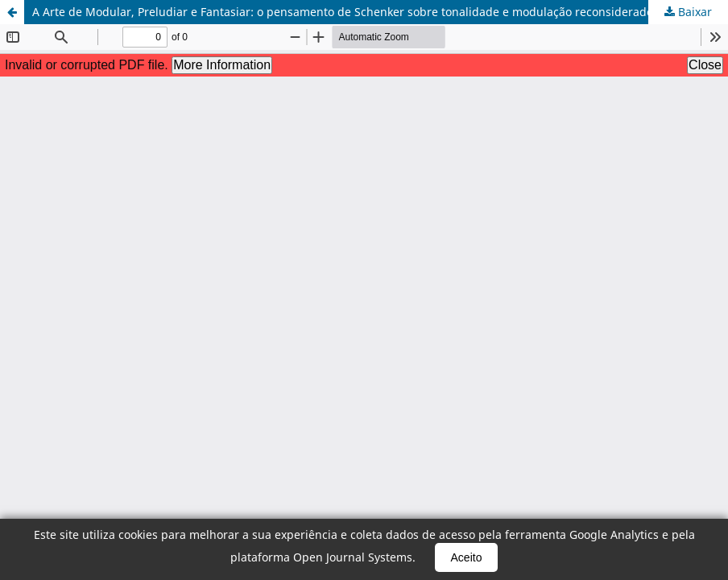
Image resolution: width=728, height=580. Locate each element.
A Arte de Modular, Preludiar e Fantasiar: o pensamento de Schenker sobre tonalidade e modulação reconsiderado (343, 12)
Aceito (467, 557)
